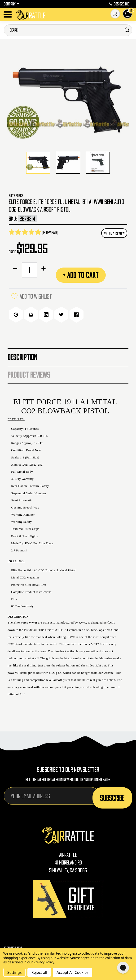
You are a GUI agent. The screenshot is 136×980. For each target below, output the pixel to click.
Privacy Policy (44, 962)
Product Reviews (29, 375)
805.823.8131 (120, 4)
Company (11, 4)
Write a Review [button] (114, 233)
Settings (14, 972)
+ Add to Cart (81, 275)
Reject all (39, 972)
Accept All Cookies (72, 972)
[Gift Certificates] (68, 899)
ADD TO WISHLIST (32, 296)
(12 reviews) (50, 233)
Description (22, 357)
